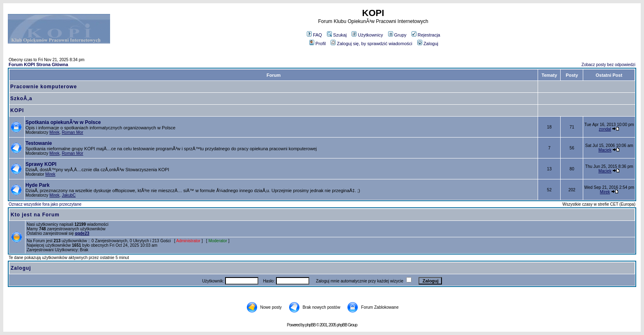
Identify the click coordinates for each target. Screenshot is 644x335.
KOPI (17, 110)
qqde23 (82, 233)
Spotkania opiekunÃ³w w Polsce (63, 122)
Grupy (397, 35)
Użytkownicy (367, 35)
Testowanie (39, 143)
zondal (605, 129)
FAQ (314, 35)
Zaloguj (428, 44)
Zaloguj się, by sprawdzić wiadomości (371, 44)
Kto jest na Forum (35, 215)
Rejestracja (426, 35)
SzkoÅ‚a (21, 99)
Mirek (54, 132)
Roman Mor (72, 132)
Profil (317, 44)
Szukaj (337, 35)
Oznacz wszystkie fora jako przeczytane (45, 204)
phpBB (310, 325)
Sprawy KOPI (41, 164)
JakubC (69, 195)
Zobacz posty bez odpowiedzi (608, 65)
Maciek (605, 150)
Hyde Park (38, 185)
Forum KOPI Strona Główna (38, 64)
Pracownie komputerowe (44, 87)
